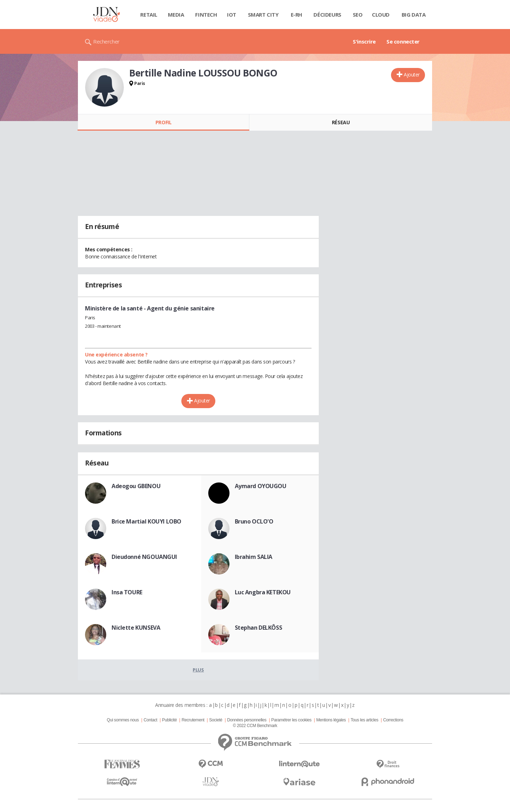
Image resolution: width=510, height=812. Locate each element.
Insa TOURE (127, 592)
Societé (216, 720)
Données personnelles (247, 720)
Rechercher (106, 41)
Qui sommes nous (123, 720)
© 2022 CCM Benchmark (255, 726)
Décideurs (327, 15)
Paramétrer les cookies (291, 720)
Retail (149, 15)
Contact (151, 720)
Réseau (341, 122)
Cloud (381, 15)
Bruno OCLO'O (254, 521)
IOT (232, 15)
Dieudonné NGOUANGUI (144, 557)
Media (176, 15)
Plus (198, 670)
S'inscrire (364, 41)
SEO (358, 15)
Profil (163, 122)
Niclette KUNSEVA (136, 628)
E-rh (296, 15)
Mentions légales (331, 720)
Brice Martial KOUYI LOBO (146, 521)
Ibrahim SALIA (254, 557)
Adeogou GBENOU (136, 486)
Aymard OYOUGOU (261, 486)
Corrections (393, 720)
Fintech (206, 15)
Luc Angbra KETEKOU (263, 592)
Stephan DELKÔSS (259, 628)
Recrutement (193, 720)
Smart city (263, 15)
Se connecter (403, 41)
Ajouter (412, 75)
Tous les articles (364, 720)
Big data (414, 15)
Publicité (170, 720)
